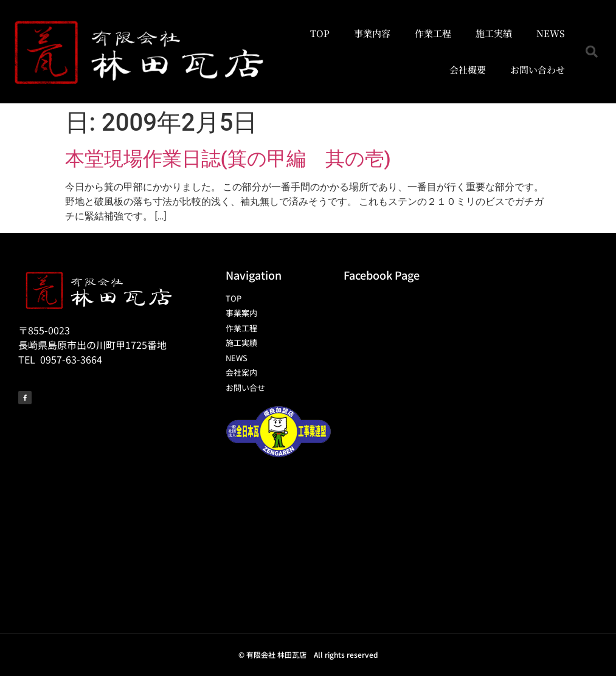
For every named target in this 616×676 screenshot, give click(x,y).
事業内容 (372, 33)
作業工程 (433, 33)
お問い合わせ (538, 70)
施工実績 (494, 33)
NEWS (551, 33)
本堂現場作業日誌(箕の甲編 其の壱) (228, 159)
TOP (320, 33)
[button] (592, 52)
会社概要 (468, 70)
